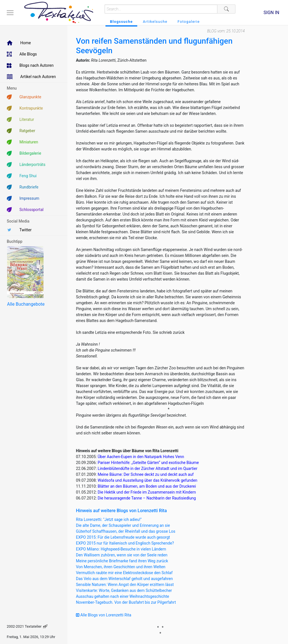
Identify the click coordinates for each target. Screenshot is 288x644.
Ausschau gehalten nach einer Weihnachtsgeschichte (122, 596)
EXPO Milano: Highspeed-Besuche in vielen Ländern (121, 549)
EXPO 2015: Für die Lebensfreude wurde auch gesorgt (123, 537)
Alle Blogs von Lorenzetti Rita (104, 615)
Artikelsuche (155, 22)
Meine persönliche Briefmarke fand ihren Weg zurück (122, 561)
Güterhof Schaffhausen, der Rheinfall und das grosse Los (126, 531)
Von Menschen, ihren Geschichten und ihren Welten (121, 567)
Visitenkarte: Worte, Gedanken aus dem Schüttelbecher (124, 590)
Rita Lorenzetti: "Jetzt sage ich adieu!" (109, 519)
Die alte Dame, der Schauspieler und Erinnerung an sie (123, 525)
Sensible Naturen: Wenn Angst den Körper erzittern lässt (125, 585)
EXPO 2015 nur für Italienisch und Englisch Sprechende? (125, 543)
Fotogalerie (189, 22)
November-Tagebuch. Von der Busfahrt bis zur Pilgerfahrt (126, 602)
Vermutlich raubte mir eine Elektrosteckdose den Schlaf (124, 573)
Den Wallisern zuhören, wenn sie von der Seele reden (122, 555)
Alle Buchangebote (26, 304)
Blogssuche (121, 22)
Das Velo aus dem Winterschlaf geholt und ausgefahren (124, 579)
